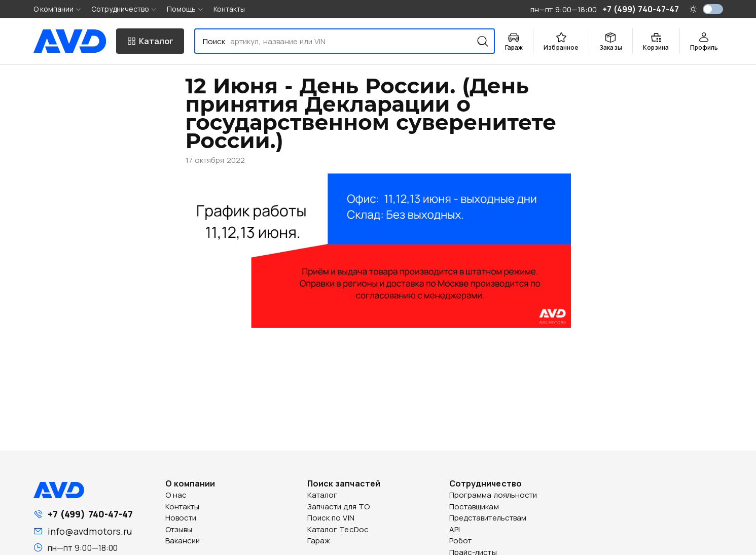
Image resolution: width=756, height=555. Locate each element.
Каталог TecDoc (338, 529)
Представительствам (488, 518)
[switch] (713, 9)
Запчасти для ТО (339, 507)
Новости (181, 518)
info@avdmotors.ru (90, 531)
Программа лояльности (493, 495)
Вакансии (183, 541)
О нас (176, 495)
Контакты (229, 9)
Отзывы (179, 529)
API (455, 529)
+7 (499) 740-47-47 (91, 514)
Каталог (322, 495)
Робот (461, 541)
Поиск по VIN (331, 518)
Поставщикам (474, 507)
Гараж (319, 541)
